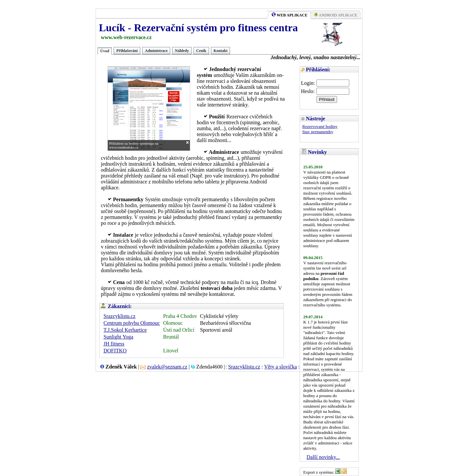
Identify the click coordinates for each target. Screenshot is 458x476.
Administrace (156, 51)
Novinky (317, 152)
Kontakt (221, 51)
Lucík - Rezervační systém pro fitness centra (198, 28)
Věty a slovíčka (281, 367)
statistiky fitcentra (225, 170)
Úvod (105, 51)
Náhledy (182, 51)
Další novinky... (323, 457)
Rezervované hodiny (320, 126)
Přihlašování (127, 51)
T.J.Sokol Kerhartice (125, 330)
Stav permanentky (318, 132)
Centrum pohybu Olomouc (132, 323)
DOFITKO (115, 351)
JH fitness (114, 344)
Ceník (201, 51)
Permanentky (128, 199)
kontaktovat (221, 294)
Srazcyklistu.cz (119, 316)
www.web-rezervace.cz (126, 37)
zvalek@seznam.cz (167, 367)
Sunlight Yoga (118, 337)
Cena (119, 282)
